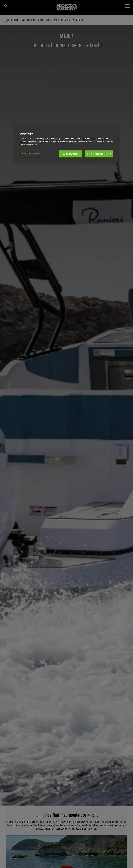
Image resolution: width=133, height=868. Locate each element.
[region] (67, 144)
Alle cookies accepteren (99, 154)
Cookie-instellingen (30, 154)
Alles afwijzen (70, 154)
